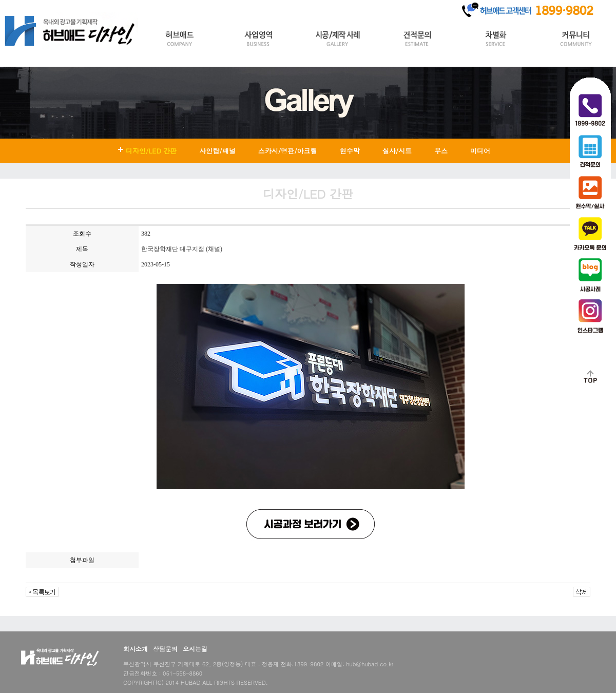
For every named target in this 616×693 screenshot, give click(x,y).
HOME (14, 7)
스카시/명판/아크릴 (288, 151)
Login (42, 7)
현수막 (350, 151)
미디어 (480, 151)
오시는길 (195, 649)
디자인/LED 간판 (151, 151)
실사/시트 (397, 151)
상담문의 (165, 649)
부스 (441, 151)
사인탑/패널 (217, 151)
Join (67, 7)
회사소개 (136, 649)
